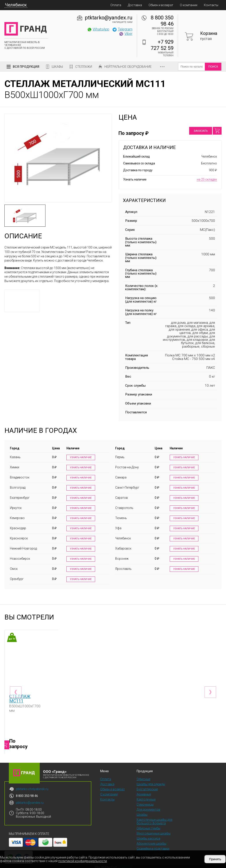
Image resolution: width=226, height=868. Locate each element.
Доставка (135, 5)
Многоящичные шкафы (154, 830)
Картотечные (146, 796)
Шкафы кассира (148, 836)
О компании (189, 5)
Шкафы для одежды (151, 781)
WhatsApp (98, 29)
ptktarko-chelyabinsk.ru (32, 786)
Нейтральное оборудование (128, 67)
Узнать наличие (80, 458)
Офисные (143, 776)
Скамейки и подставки (153, 846)
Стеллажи (84, 67)
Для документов (148, 807)
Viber (126, 34)
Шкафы (57, 67)
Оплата (116, 5)
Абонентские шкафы (152, 841)
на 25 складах (207, 179)
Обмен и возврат (161, 5)
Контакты (211, 5)
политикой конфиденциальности (83, 861)
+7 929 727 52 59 (162, 45)
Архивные (144, 791)
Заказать (201, 131)
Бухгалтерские (147, 786)
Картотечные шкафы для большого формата (154, 819)
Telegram (122, 29)
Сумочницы (145, 802)
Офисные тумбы (148, 825)
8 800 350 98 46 (162, 21)
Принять (215, 859)
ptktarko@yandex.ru (109, 18)
